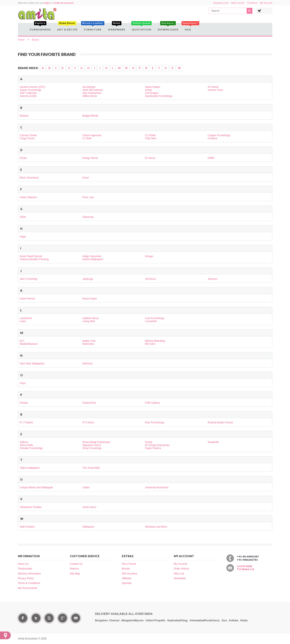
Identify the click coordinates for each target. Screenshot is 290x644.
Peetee (24, 403)
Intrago (149, 256)
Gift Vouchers (130, 574)
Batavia (24, 116)
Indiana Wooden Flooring (34, 259)
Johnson (212, 279)
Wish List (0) (238, 3)
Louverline (151, 321)
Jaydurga (88, 279)
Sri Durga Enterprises (158, 445)
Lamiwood (26, 318)
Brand (35, 40)
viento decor (89, 507)
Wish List (179, 574)
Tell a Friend (129, 564)
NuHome (87, 364)
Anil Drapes (152, 93)
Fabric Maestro (28, 197)
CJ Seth (87, 138)
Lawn (23, 321)
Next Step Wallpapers (32, 364)
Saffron (24, 442)
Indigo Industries (92, 256)
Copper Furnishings (219, 135)
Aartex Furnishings (31, 90)
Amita (148, 90)
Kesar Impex (90, 299)
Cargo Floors (27, 138)
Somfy (149, 442)
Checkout (252, 3)
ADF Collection (28, 93)
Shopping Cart (221, 3)
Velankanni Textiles (31, 507)
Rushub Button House (220, 422)
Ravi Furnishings (155, 422)
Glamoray (88, 217)
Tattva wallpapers (30, 468)
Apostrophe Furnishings (159, 96)
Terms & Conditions (29, 583)
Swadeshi (213, 442)
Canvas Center (28, 135)
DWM (211, 158)
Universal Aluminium (157, 487)
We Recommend (27, 588)
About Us (23, 564)
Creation (212, 138)
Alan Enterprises (92, 93)
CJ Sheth (150, 135)
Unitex (86, 487)
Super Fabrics (153, 448)
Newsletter (180, 578)
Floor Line (88, 197)
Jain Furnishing (29, 279)
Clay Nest (151, 138)
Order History (181, 569)
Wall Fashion (27, 527)
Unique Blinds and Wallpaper (36, 487)
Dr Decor (150, 158)
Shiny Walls (27, 445)
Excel (85, 178)
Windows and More (156, 527)
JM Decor (151, 279)
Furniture (93, 27)
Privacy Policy (26, 578)
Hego (23, 237)
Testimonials (25, 569)
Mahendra (88, 344)
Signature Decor (92, 445)
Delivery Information (29, 574)
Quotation (142, 27)
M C (22, 341)
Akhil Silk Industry (93, 90)
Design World (90, 158)
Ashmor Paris (215, 90)
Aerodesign (89, 87)
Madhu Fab (89, 341)
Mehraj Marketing (155, 341)
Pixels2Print (89, 403)
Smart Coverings (92, 448)
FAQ (188, 27)
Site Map (75, 574)
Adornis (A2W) (28, 96)
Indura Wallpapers (93, 259)
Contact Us (76, 564)
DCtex (23, 158)
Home (21, 40)
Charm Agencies (92, 135)
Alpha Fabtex (153, 87)
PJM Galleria (153, 403)
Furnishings (40, 27)
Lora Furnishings (155, 318)
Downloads (168, 27)
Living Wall (89, 321)
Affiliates (127, 578)
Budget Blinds (90, 116)
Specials (127, 583)
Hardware (117, 27)
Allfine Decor (90, 96)
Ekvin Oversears (29, 178)
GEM (23, 217)
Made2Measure (29, 344)
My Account (266, 3)
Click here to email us (245, 568)
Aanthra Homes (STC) (33, 87)
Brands (126, 569)
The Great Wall (91, 468)
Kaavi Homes (27, 299)
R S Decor (88, 422)
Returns (74, 569)
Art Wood (213, 87)
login (47, 3)
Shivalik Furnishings (31, 448)
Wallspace (88, 527)
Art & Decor (67, 27)
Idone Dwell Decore (31, 256)
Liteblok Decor (91, 318)
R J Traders (27, 422)
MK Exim (150, 344)
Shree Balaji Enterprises (96, 442)
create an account (63, 3)
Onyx (23, 383)
